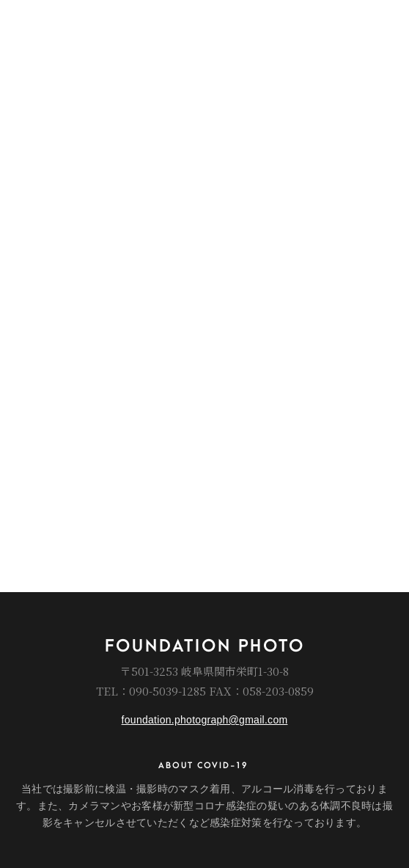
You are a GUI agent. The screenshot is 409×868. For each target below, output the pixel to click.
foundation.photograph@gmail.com (205, 720)
